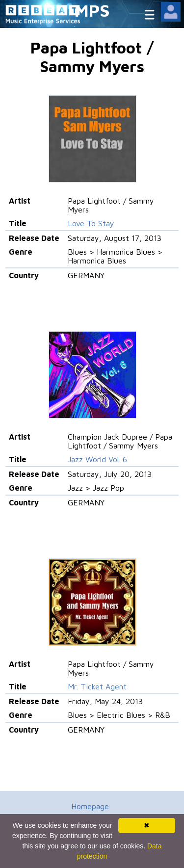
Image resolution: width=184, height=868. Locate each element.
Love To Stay (91, 223)
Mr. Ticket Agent (97, 686)
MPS (92, 10)
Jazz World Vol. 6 (97, 459)
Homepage (90, 806)
